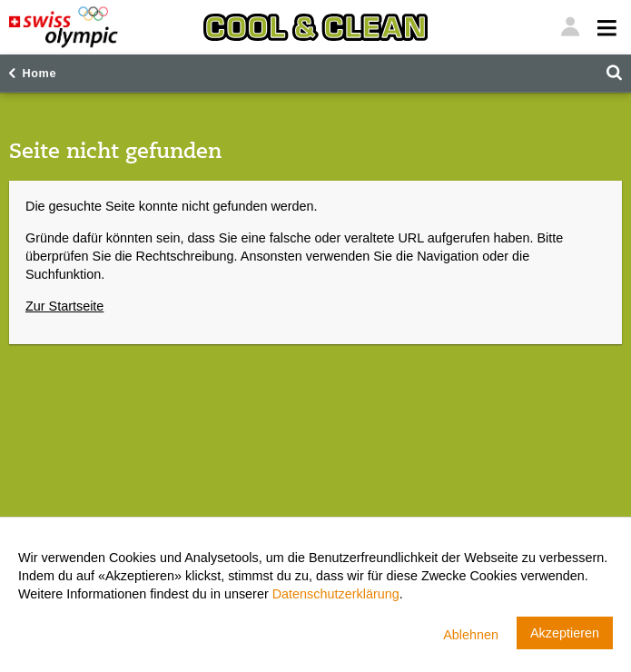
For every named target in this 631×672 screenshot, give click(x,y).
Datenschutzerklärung (336, 594)
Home (39, 74)
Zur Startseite (64, 306)
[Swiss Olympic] (64, 27)
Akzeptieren (565, 633)
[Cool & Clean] (315, 27)
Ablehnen (471, 635)
